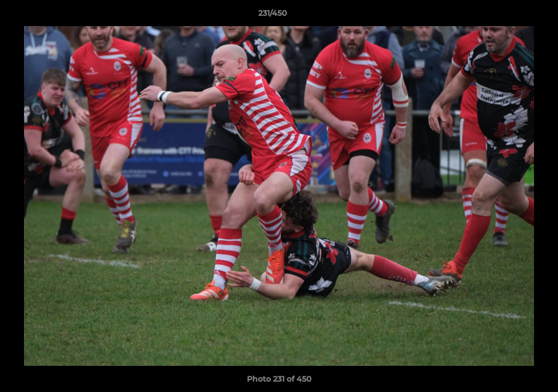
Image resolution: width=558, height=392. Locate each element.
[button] (512, 16)
